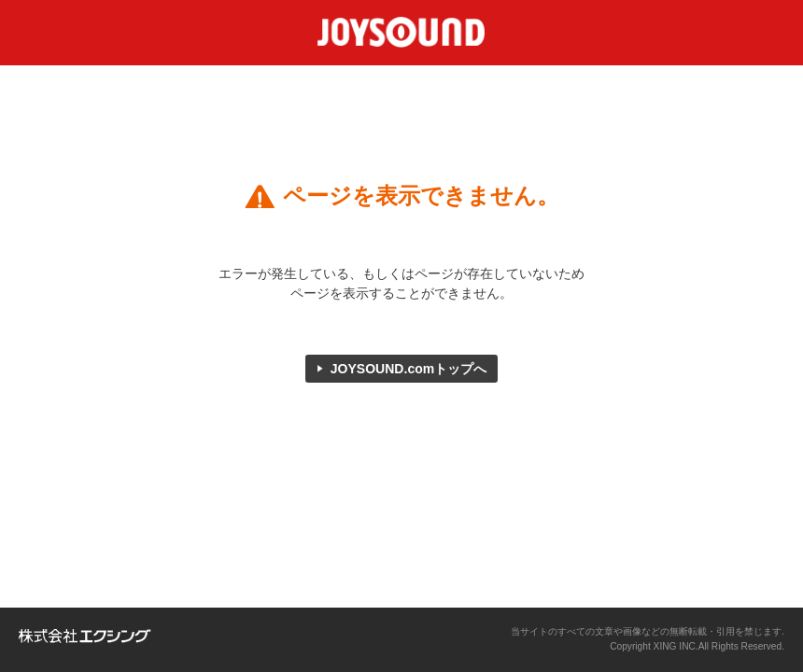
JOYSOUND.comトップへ (409, 369)
